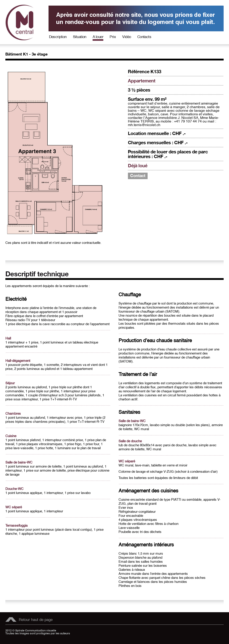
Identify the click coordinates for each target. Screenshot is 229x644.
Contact (138, 176)
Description (58, 37)
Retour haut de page (36, 620)
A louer (98, 37)
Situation (80, 37)
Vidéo (126, 37)
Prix (113, 37)
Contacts (144, 37)
